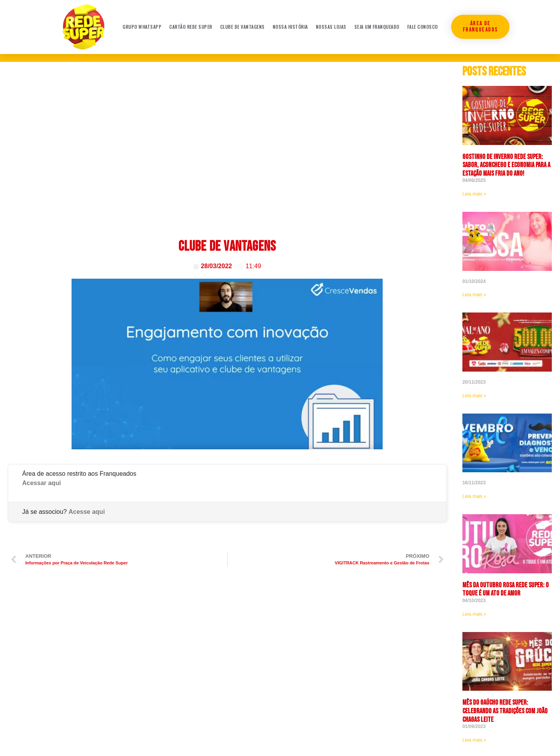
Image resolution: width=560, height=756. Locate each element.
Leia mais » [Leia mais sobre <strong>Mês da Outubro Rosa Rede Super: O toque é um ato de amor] (474, 614)
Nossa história (290, 27)
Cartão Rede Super (191, 27)
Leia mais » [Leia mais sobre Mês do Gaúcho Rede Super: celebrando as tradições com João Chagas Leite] (474, 740)
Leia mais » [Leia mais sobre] (474, 295)
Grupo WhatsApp (142, 27)
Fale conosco (423, 27)
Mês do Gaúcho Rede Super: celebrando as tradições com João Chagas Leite (505, 711)
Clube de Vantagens (242, 27)
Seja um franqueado (377, 27)
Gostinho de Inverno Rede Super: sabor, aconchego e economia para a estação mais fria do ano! (506, 165)
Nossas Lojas (331, 27)
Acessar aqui (42, 483)
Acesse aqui (87, 512)
